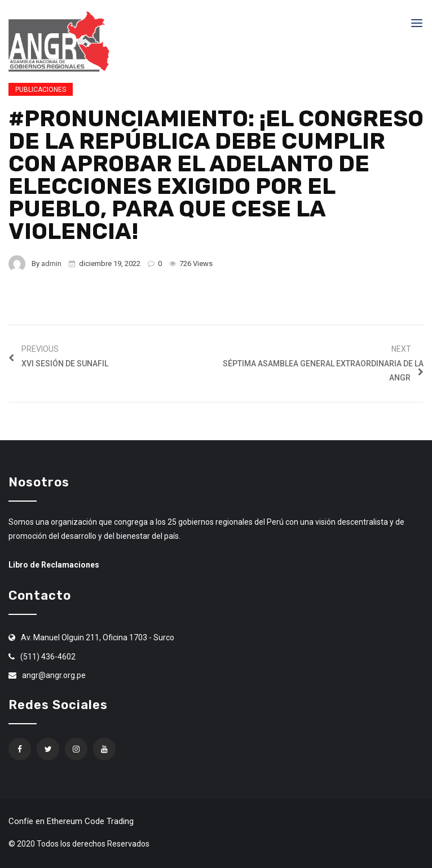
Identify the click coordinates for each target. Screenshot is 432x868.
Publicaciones (41, 90)
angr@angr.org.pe (54, 675)
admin (51, 263)
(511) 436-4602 (48, 657)
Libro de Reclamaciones (54, 565)
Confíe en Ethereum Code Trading (71, 821)
